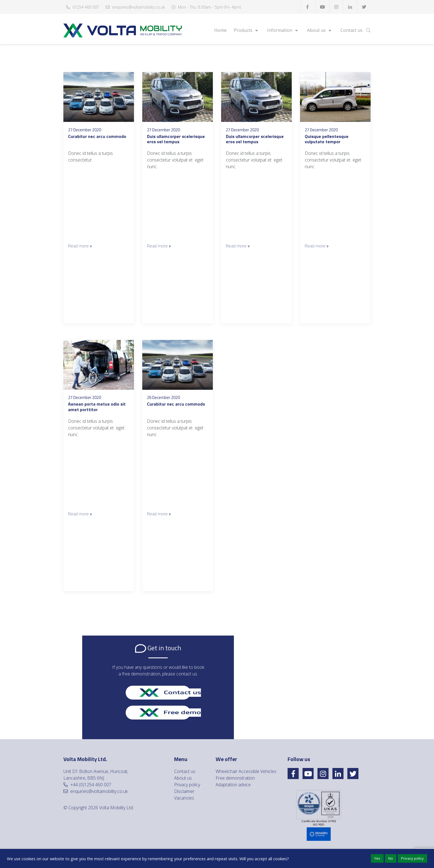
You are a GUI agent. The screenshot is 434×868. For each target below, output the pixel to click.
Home (220, 30)
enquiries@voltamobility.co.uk (139, 7)
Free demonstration (235, 778)
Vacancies (184, 798)
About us (316, 30)
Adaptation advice (233, 785)
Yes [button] (377, 858)
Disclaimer (184, 791)
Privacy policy (187, 785)
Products (243, 30)
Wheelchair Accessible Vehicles (246, 771)
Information (280, 30)
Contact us (352, 30)
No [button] (391, 858)
